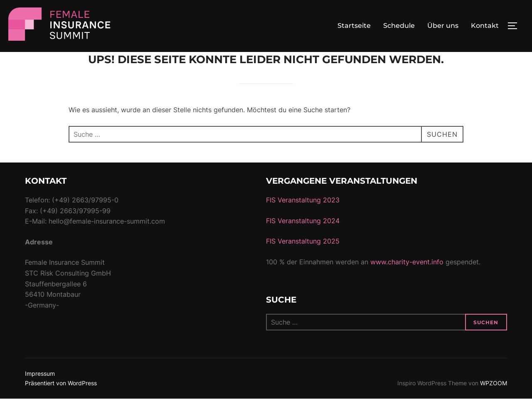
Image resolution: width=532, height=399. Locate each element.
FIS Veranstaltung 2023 (303, 200)
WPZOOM (494, 383)
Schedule (399, 26)
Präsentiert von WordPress (61, 383)
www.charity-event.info (407, 262)
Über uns (443, 26)
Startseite (354, 26)
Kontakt (485, 26)
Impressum (40, 373)
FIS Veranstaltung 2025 (303, 241)
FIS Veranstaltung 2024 (303, 221)
